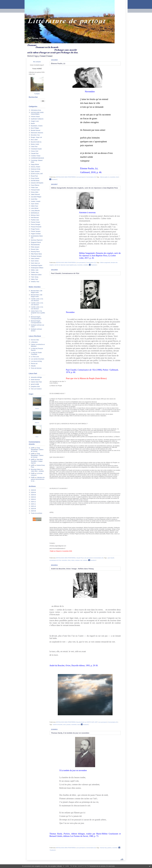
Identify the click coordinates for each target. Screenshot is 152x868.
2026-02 (33, 497)
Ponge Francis (35, 229)
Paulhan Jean (35, 220)
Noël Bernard (35, 218)
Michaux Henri (35, 215)
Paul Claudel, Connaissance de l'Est (65, 273)
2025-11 (33, 504)
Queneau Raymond (37, 240)
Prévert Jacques (36, 231)
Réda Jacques (35, 247)
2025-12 (33, 502)
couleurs (85, 560)
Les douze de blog (36, 361)
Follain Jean (35, 188)
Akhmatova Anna (36, 110)
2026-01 (33, 499)
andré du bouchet (58, 725)
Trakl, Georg (35, 277)
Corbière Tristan (36, 156)
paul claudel (111, 558)
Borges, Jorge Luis (36, 137)
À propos (37, 94)
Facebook (53, 179)
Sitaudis (33, 366)
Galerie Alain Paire (36, 382)
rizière (73, 560)
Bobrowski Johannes (37, 133)
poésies (109, 848)
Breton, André (35, 144)
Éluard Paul (34, 176)
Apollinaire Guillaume (37, 119)
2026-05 (33, 490)
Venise (37, 409)
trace (79, 725)
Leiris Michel (35, 208)
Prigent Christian (36, 234)
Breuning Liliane (36, 469)
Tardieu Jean (35, 272)
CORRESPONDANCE (38, 158)
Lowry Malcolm (35, 211)
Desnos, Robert (36, 167)
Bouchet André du (36, 142)
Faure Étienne (35, 185)
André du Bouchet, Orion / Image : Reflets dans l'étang (72, 569)
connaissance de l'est (55, 560)
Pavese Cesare (36, 222)
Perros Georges (36, 224)
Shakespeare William (37, 268)
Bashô (33, 123)
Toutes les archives (37, 513)
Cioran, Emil (35, 151)
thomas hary (103, 848)
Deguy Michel (35, 164)
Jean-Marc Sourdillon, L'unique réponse (37, 461)
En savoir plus (111, 866)
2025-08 (33, 511)
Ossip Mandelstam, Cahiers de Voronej (37, 450)
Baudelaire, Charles (37, 126)
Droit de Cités (35, 340)
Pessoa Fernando (36, 227)
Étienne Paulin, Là (58, 63)
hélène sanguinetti (105, 262)
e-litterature (34, 342)
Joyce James (35, 204)
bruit (117, 177)
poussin (68, 725)
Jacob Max (34, 199)
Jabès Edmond (35, 194)
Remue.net (34, 364)
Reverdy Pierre (35, 252)
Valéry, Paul (34, 279)
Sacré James (35, 261)
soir (81, 560)
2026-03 (33, 495)
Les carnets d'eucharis (38, 359)
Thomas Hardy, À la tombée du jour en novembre (70, 733)
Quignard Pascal (36, 242)
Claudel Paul (35, 153)
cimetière (86, 265)
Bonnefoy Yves (35, 135)
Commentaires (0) (91, 177)
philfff (33, 448)
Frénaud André (35, 190)
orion (64, 725)
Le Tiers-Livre (35, 357)
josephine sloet (35, 387)
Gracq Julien (35, 192)
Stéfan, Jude (35, 270)
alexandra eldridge (36, 377)
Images (31, 394)
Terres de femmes (36, 368)
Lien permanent (81, 177)
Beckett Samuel (36, 130)
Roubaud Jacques (36, 256)
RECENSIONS (35, 245)
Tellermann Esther (36, 275)
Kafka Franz (35, 206)
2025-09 (33, 509)
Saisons (37, 423)
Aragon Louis (35, 121)
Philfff (33, 473)
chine (69, 560)
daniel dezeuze (35, 380)
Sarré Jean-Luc (36, 263)
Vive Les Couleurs (36, 389)
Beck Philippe (35, 128)
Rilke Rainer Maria (36, 254)
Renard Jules (35, 249)
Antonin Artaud (35, 117)
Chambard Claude (36, 149)
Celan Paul (34, 147)
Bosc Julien (34, 140)
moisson (77, 560)
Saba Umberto (35, 259)
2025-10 (33, 506)
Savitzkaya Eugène (37, 265)
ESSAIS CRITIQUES (37, 183)
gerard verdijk (35, 384)
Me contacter (37, 62)
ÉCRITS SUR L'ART (37, 174)
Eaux (37, 437)
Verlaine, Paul (35, 282)
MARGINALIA (35, 213)
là (109, 177)
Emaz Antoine (35, 178)
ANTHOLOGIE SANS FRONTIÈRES (66, 177)
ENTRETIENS (35, 181)
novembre (113, 177)
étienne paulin (104, 177)
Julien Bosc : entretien (37, 471)
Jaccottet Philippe (36, 197)
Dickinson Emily (36, 169)
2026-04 (33, 492)
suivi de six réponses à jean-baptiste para (65, 265)
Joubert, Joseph (36, 201)
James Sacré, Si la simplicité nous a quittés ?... (38, 313)
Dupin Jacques (35, 171)
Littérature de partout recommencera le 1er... (38, 479)
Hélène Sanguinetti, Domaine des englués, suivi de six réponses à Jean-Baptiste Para (84, 188)
